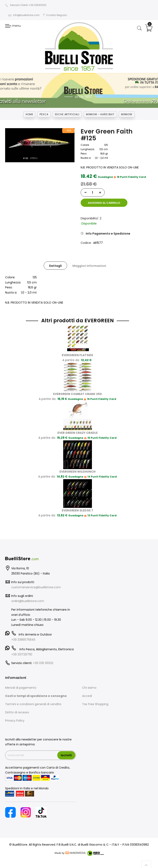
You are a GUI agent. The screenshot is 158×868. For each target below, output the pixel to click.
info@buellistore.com (24, 15)
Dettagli (55, 263)
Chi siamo (89, 685)
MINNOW (127, 114)
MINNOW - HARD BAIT (100, 114)
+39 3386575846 (23, 636)
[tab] (55, 262)
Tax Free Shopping (95, 701)
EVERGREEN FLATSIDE (77, 352)
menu (13, 26)
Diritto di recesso (17, 709)
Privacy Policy (15, 717)
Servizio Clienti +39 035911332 (26, 5)
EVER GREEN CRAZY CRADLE (78, 429)
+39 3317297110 (22, 651)
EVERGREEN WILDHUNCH (77, 468)
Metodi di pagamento (21, 685)
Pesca (44, 114)
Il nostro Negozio (55, 15)
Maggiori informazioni (89, 263)
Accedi (87, 693)
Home (29, 114)
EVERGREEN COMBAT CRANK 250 (77, 391)
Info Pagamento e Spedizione (108, 230)
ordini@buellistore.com (28, 598)
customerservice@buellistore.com (36, 584)
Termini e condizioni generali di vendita (33, 701)
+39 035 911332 (43, 660)
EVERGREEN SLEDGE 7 (77, 507)
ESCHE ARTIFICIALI (67, 114)
